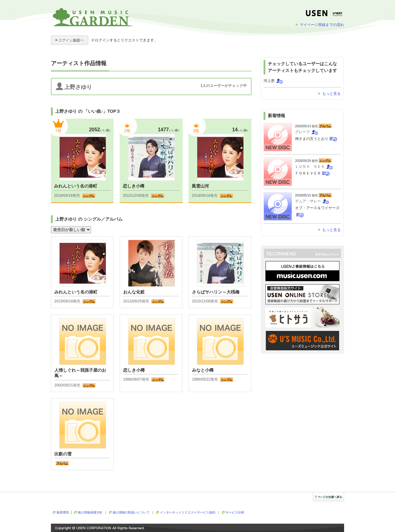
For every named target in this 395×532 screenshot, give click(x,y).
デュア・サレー (308, 201)
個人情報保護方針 (90, 512)
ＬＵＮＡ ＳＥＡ (310, 167)
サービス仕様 (235, 512)
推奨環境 (63, 512)
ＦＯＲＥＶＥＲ (308, 173)
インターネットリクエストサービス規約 (188, 512)
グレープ (302, 132)
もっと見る (331, 94)
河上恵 (269, 81)
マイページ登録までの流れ (322, 25)
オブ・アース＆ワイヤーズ (317, 208)
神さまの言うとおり (312, 139)
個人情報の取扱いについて (131, 512)
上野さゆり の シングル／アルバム (89, 219)
